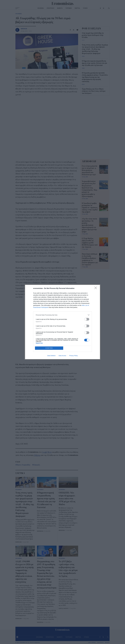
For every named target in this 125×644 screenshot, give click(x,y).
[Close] (96, 288)
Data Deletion (51, 356)
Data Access (62, 356)
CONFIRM (49, 348)
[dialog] (62, 322)
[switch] (87, 319)
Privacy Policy (73, 356)
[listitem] (62, 315)
